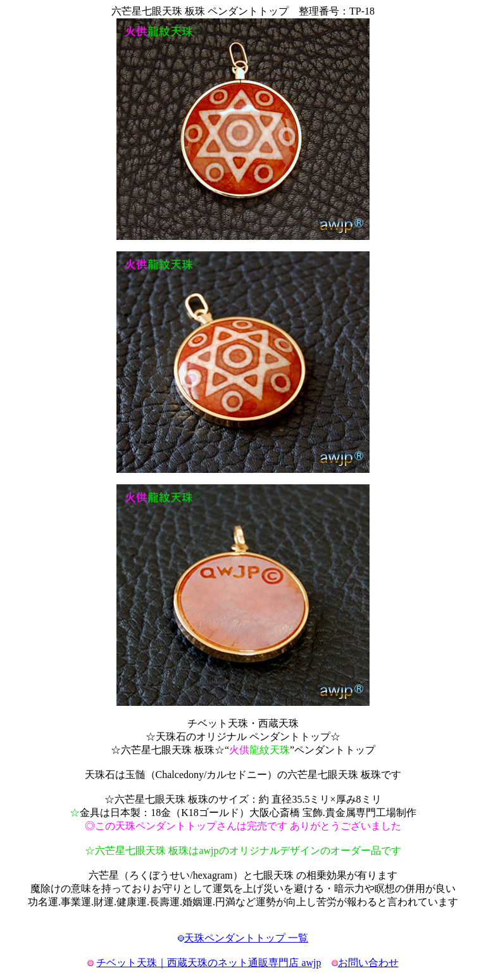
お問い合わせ (368, 963)
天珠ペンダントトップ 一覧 (246, 938)
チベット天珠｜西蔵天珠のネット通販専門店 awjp (209, 963)
